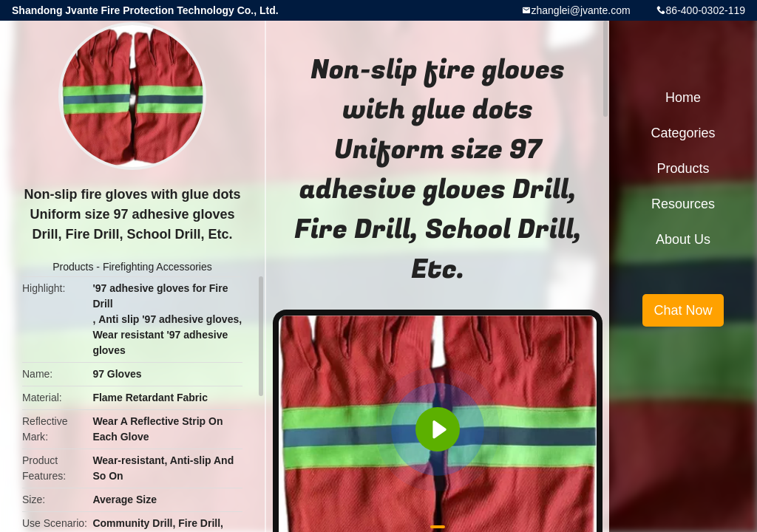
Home (683, 98)
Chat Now (683, 310)
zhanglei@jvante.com (581, 10)
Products (73, 267)
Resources (683, 204)
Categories (683, 133)
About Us (683, 239)
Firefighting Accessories (157, 267)
